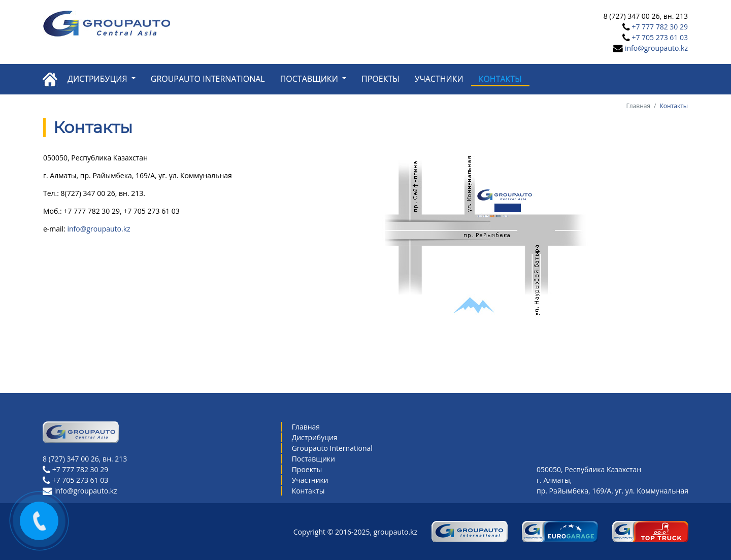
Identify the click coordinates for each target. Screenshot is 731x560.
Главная (639, 106)
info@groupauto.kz (656, 48)
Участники (439, 79)
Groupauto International (208, 79)
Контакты (500, 79)
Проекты (380, 79)
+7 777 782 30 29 (660, 27)
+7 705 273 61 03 (660, 37)
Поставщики (310, 79)
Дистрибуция (98, 79)
